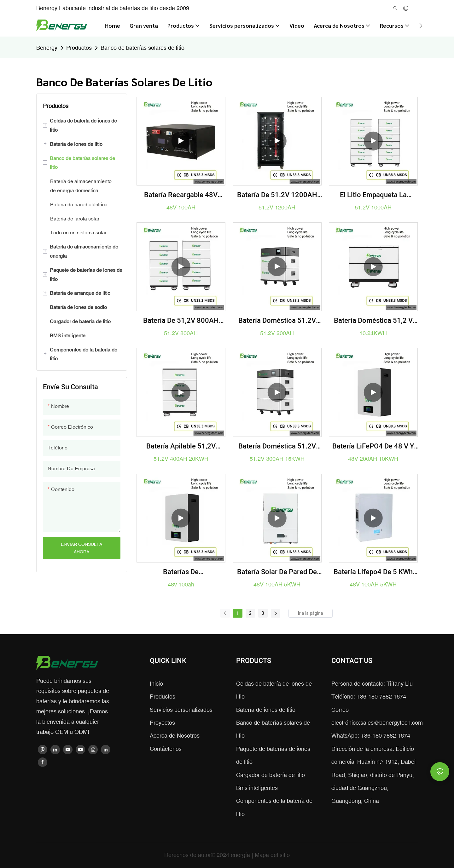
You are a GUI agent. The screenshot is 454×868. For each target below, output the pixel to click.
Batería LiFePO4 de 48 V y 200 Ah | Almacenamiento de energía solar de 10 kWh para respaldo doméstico (373, 446)
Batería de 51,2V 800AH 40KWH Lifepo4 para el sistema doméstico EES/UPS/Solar (181, 321)
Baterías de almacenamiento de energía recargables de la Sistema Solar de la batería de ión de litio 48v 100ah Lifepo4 (181, 572)
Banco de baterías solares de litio (143, 48)
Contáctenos (166, 749)
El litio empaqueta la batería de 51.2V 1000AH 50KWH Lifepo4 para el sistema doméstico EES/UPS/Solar (373, 195)
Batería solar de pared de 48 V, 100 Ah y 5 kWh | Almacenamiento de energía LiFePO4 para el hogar (277, 572)
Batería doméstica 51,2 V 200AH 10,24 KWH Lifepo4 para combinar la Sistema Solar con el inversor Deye (373, 321)
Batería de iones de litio (266, 710)
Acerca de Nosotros (175, 736)
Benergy (47, 48)
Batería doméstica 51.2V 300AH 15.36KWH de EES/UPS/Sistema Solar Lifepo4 (277, 446)
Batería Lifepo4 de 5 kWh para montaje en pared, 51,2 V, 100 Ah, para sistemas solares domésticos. (373, 572)
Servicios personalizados (181, 710)
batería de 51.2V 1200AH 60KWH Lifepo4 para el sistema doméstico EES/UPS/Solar (277, 195)
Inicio (156, 684)
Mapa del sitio (272, 855)
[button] (421, 26)
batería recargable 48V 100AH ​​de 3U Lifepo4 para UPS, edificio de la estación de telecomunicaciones (181, 195)
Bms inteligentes (257, 788)
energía (241, 855)
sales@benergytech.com (392, 723)
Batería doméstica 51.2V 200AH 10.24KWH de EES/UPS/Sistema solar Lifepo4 (277, 321)
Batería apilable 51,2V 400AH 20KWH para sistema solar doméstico (181, 446)
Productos (79, 48)
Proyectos (162, 723)
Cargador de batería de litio (271, 775)
